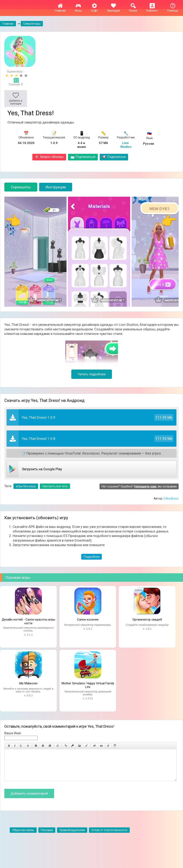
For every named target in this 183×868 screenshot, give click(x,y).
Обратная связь (23, 836)
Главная (60, 9)
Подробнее (91, 557)
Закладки (113, 9)
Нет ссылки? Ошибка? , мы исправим (139, 486)
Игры (78, 9)
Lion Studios (126, 145)
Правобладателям (72, 836)
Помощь (173, 9)
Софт (94, 9)
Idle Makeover (28, 683)
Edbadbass (171, 498)
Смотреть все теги (55, 486)
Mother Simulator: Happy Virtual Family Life (88, 685)
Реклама (47, 836)
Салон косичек (88, 619)
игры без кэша (26, 486)
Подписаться (83, 157)
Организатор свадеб (147, 619)
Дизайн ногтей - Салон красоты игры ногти (28, 621)
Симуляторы (32, 24)
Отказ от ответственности (109, 836)
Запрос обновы (49, 157)
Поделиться (114, 157)
